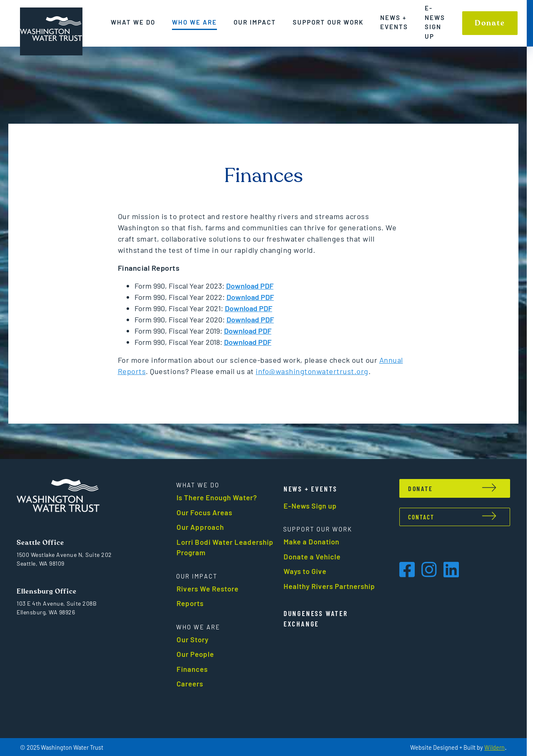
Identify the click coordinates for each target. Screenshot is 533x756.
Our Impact (255, 22)
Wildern (501, 747)
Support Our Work (328, 22)
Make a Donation (314, 541)
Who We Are (194, 22)
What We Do (133, 22)
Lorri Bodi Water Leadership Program (228, 547)
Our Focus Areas (207, 512)
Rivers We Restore (210, 589)
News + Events (394, 22)
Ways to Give (308, 571)
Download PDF (253, 297)
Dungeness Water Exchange (319, 619)
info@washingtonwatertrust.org (315, 371)
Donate (490, 23)
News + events (313, 489)
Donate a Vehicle (315, 556)
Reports (193, 603)
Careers (193, 684)
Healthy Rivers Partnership (332, 586)
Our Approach (203, 527)
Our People (198, 654)
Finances (195, 669)
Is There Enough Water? (220, 497)
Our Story (196, 639)
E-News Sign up (435, 22)
